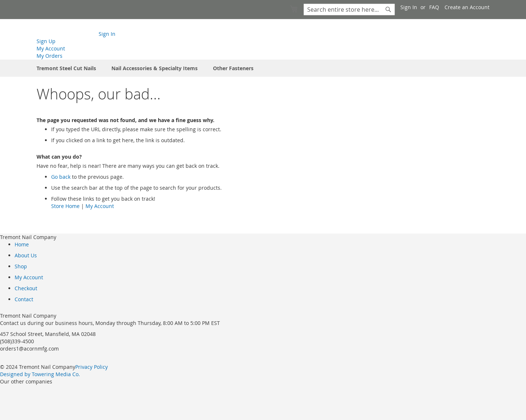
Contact (24, 299)
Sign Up (46, 41)
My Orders (49, 56)
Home (22, 244)
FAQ (434, 7)
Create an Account (467, 7)
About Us (26, 255)
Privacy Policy (92, 367)
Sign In (409, 7)
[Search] (388, 10)
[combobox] (349, 10)
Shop (21, 266)
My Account (51, 48)
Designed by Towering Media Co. (40, 374)
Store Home (65, 206)
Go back (61, 177)
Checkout (26, 288)
